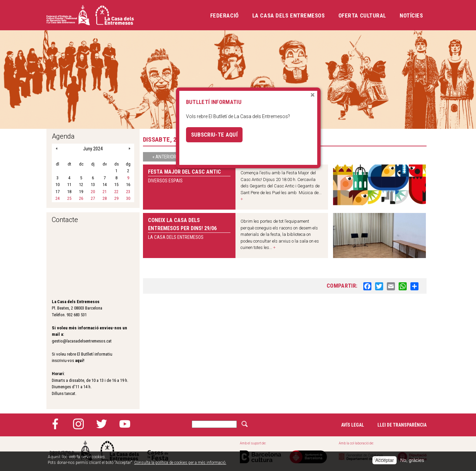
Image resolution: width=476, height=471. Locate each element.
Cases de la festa (158, 451)
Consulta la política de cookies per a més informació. (180, 463)
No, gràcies (412, 460)
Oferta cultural (362, 15)
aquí (79, 360)
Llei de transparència (402, 425)
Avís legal (353, 425)
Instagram (78, 424)
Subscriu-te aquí (214, 135)
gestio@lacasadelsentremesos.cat (82, 341)
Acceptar (384, 460)
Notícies (411, 15)
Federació (225, 15)
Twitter (102, 424)
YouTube (125, 424)
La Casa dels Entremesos (289, 15)
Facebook (55, 424)
